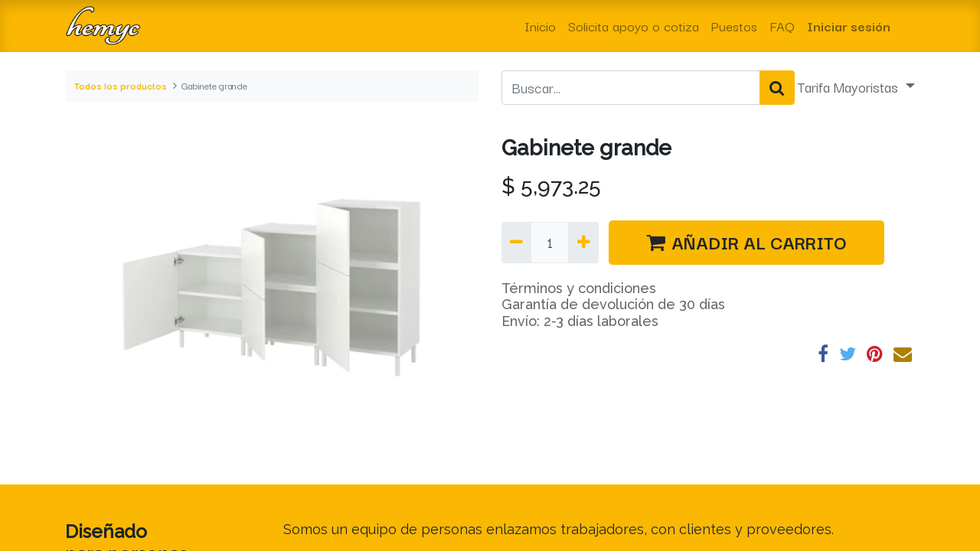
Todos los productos (121, 85)
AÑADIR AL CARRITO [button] (746, 242)
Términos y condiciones (579, 288)
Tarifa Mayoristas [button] (850, 86)
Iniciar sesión (849, 26)
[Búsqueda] (777, 88)
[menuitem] (540, 26)
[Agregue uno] (583, 243)
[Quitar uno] (516, 243)
